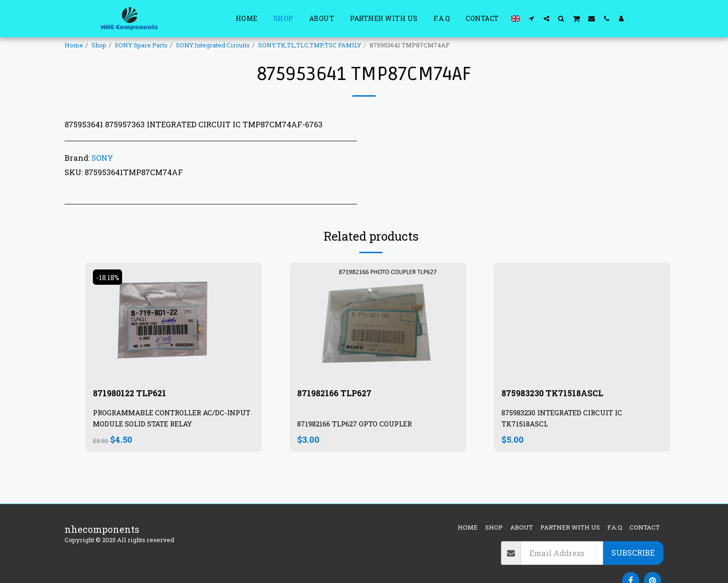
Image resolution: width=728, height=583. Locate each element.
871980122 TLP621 (134, 394)
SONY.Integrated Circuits (213, 45)
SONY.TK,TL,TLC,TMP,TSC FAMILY (310, 45)
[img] (378, 321)
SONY (102, 158)
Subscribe (633, 553)
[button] (532, 18)
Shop (99, 45)
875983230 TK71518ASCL (558, 394)
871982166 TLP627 (339, 394)
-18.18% (109, 277)
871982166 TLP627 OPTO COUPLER (359, 425)
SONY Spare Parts (141, 45)
